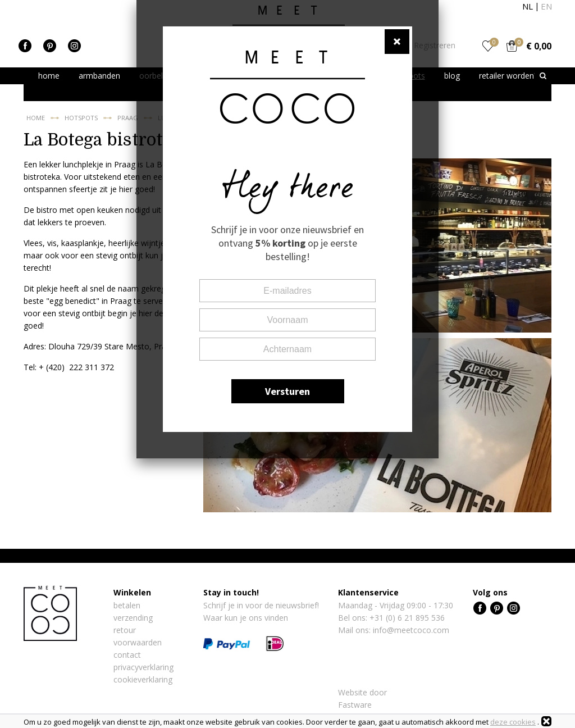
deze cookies (513, 722)
